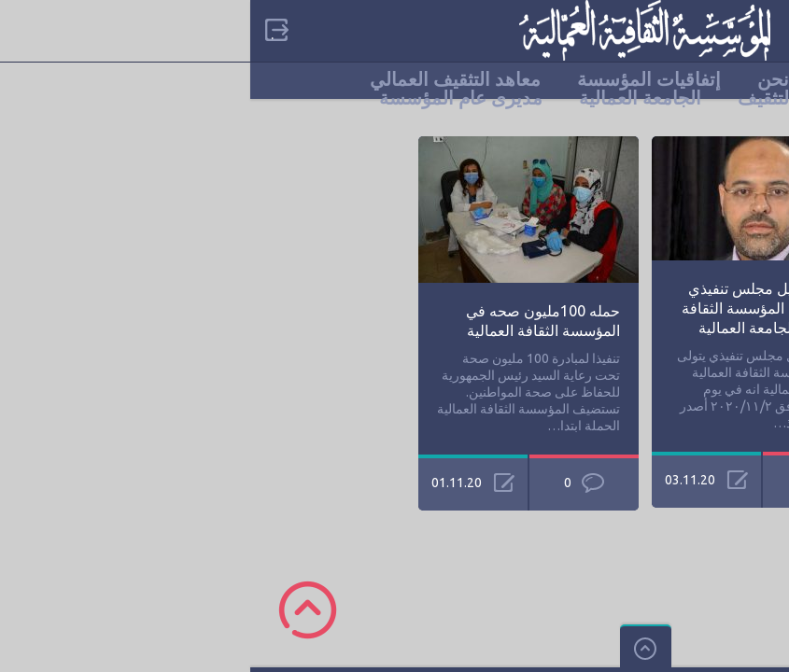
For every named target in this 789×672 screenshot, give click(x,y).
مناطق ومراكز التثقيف (574, 98)
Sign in (23, 30)
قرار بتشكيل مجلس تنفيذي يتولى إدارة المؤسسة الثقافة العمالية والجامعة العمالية (517, 308)
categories (761, 30)
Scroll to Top (57, 610)
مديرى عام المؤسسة (211, 98)
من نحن (537, 79)
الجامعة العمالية (390, 98)
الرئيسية (637, 79)
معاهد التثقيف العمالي (205, 79)
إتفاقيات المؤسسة (399, 79)
